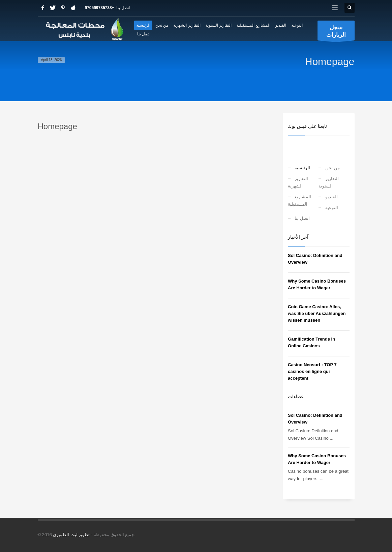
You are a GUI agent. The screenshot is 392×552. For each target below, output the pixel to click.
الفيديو (331, 197)
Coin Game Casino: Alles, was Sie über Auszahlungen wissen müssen (317, 313)
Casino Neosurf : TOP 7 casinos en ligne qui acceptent (312, 371)
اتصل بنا (302, 218)
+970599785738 (100, 8)
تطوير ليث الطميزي (71, 535)
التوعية (332, 208)
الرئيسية (302, 168)
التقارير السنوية (329, 182)
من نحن (333, 168)
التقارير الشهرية (298, 182)
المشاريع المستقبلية (299, 200)
